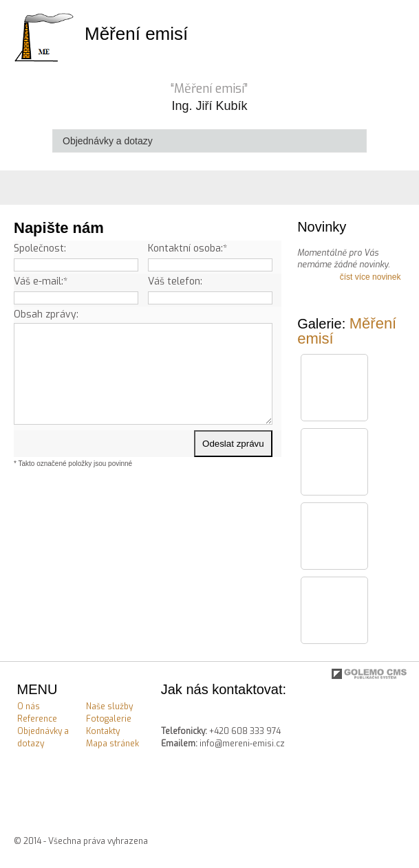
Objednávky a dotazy (43, 737)
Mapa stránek (112, 744)
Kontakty (103, 731)
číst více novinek (370, 277)
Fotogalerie (109, 719)
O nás (29, 706)
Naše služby (109, 706)
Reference (37, 719)
